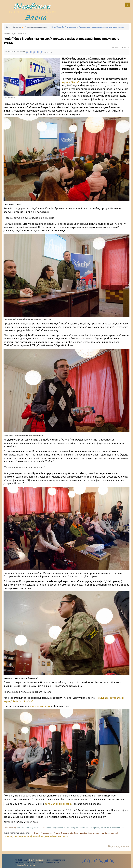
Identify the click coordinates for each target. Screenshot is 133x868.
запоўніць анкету (40, 706)
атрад (48, 828)
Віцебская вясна (37, 860)
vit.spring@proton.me (25, 865)
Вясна (36, 17)
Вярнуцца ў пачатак (119, 846)
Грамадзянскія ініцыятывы (28, 828)
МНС (109, 828)
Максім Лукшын (85, 828)
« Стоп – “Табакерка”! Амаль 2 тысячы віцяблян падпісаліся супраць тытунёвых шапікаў (75, 833)
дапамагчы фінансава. (59, 804)
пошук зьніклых (58, 828)
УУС (123, 828)
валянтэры (117, 828)
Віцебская (32, 6)
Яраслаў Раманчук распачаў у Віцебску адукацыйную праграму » (37, 836)
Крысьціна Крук (100, 828)
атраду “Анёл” (70, 82)
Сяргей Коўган (72, 828)
